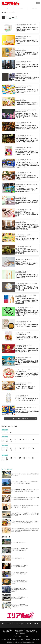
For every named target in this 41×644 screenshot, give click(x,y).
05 (20, 439)
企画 (35, 623)
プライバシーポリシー (17, 640)
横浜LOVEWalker (19, 630)
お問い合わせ (36, 640)
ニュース (21, 8)
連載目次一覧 (6, 537)
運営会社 (28, 640)
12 (15, 441)
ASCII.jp (26, 636)
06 (24, 439)
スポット (29, 623)
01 (2, 432)
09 (2, 441)
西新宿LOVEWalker (31, 630)
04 (15, 439)
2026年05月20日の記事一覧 (20, 419)
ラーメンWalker (17, 636)
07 (29, 439)
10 (7, 441)
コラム (21, 625)
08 (33, 439)
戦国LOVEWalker (21, 634)
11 (11, 441)
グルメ (23, 623)
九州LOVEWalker (19, 632)
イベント (16, 623)
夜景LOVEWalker (7, 632)
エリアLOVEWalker (7, 630)
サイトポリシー (5, 640)
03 (11, 432)
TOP (7, 8)
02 (7, 432)
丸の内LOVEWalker (30, 632)
